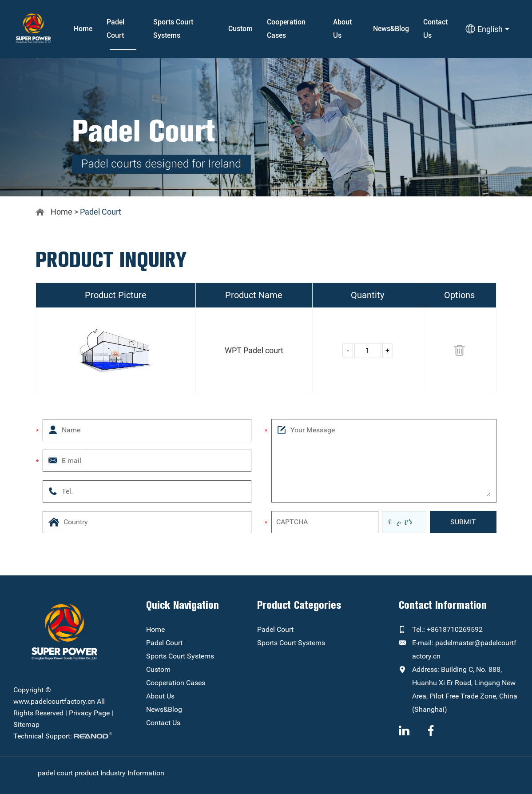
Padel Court (115, 29)
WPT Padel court (254, 350)
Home (83, 29)
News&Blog (391, 29)
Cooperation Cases (286, 29)
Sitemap (26, 724)
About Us (342, 29)
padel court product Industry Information (101, 773)
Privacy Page (89, 713)
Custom (240, 29)
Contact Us (435, 29)
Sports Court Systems (173, 29)
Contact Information (443, 605)
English (487, 29)
